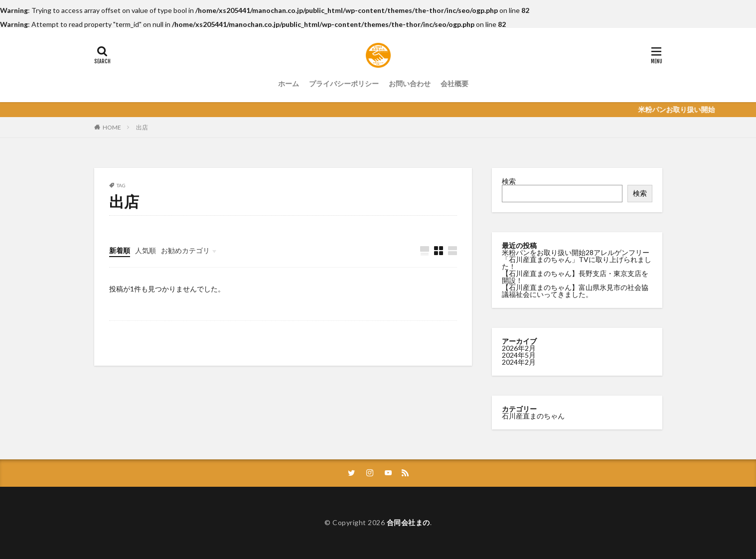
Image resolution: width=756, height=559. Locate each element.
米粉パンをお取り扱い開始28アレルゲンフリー (576, 252)
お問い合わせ (410, 83)
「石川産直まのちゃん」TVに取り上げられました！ (577, 263)
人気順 (146, 250)
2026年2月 (519, 348)
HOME (112, 127)
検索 (509, 181)
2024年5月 (519, 354)
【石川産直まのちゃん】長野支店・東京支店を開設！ (575, 277)
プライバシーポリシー (344, 83)
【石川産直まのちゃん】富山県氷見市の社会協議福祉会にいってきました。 (575, 291)
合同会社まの (408, 522)
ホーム (289, 83)
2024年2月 (519, 361)
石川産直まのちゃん (533, 415)
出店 (142, 127)
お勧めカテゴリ (185, 250)
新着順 (120, 250)
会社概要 (454, 83)
